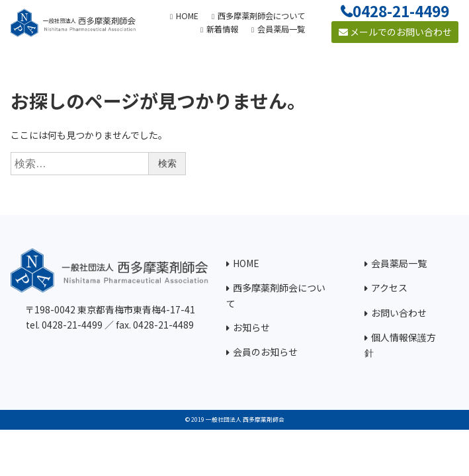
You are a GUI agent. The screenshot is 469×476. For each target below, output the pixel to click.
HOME (246, 263)
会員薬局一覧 (399, 263)
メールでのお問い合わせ (395, 32)
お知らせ (251, 327)
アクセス (389, 288)
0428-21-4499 (401, 11)
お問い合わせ (399, 313)
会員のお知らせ (265, 352)
